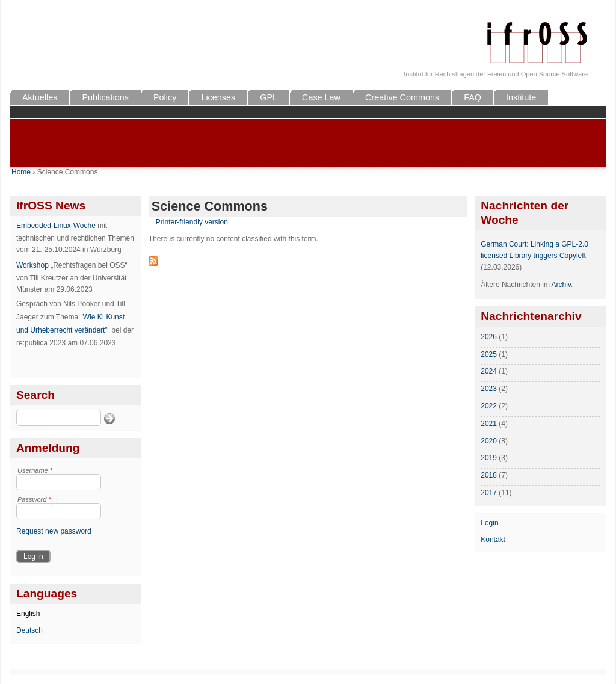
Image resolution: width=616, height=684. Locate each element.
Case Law (321, 97)
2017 (489, 493)
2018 (489, 475)
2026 (489, 337)
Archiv (561, 285)
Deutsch (29, 630)
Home (21, 172)
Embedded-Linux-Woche (56, 226)
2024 (489, 371)
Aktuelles (40, 97)
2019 (489, 458)
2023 (489, 389)
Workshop (32, 265)
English (28, 614)
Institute (521, 97)
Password (34, 499)
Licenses (218, 97)
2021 (489, 424)
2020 (489, 441)
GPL (269, 97)
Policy (165, 97)
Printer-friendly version (192, 222)
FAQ (473, 97)
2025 (489, 354)
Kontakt (493, 540)
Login (489, 523)
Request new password (54, 531)
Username (35, 470)
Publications (105, 97)
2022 (489, 406)
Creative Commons (402, 97)
